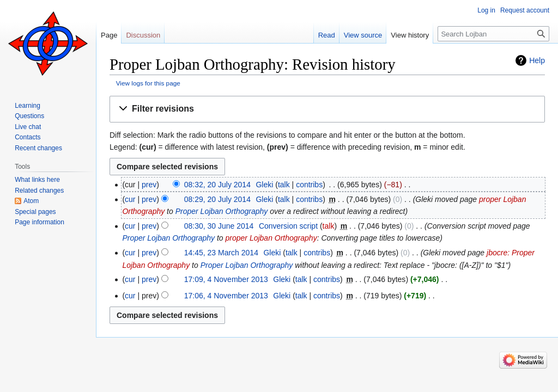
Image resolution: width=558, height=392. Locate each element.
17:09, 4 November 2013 (226, 279)
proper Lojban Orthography (271, 238)
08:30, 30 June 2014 (219, 226)
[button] (327, 109)
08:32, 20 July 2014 (217, 185)
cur (130, 199)
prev (149, 185)
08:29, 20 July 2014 (217, 199)
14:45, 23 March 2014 (221, 253)
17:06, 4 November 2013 (226, 296)
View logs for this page (148, 83)
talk (284, 185)
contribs (309, 185)
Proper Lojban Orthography (222, 211)
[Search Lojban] (493, 34)
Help (537, 60)
